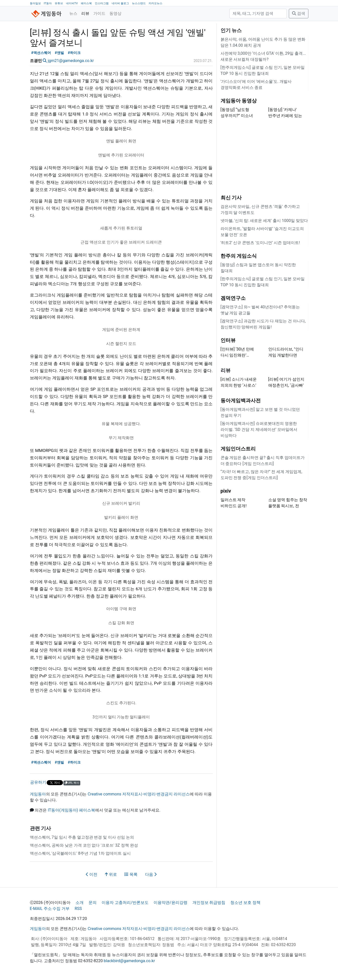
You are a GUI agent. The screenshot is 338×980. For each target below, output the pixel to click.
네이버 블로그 (120, 3)
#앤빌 (59, 53)
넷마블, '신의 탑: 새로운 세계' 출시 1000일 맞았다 (264, 221)
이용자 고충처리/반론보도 (125, 903)
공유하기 (38, 782)
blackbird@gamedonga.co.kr (129, 961)
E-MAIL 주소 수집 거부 (50, 909)
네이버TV (72, 3)
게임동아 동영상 (239, 101)
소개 (80, 903)
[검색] (258, 14)
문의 (93, 903)
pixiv (226, 491)
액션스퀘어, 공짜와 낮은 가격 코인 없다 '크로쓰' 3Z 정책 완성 (84, 845)
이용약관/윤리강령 (171, 903)
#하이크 (74, 53)
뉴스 (73, 13)
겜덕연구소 (233, 298)
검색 (299, 13)
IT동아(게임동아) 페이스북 (71, 810)
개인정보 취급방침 (209, 903)
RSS (78, 909)
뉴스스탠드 (139, 3)
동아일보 (35, 3)
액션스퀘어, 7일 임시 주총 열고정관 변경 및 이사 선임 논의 (82, 837)
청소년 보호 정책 (245, 903)
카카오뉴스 (155, 3)
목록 (131, 874)
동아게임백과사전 (241, 400)
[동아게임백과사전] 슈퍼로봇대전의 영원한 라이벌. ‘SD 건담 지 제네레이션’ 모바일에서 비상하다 (259, 429)
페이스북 (86, 3)
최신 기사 (231, 198)
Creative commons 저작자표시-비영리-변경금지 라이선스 (139, 794)
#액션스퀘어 (41, 53)
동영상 (115, 13)
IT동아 (48, 3)
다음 (151, 874)
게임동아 (38, 794)
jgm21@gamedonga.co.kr (71, 61)
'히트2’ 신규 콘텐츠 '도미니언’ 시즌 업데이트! (260, 243)
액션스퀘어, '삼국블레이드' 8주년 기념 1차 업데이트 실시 (80, 853)
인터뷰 (228, 340)
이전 (92, 874)
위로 (111, 874)
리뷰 (85, 13)
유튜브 (59, 3)
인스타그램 (102, 3)
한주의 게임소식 (239, 256)
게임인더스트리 (238, 449)
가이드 (99, 13)
